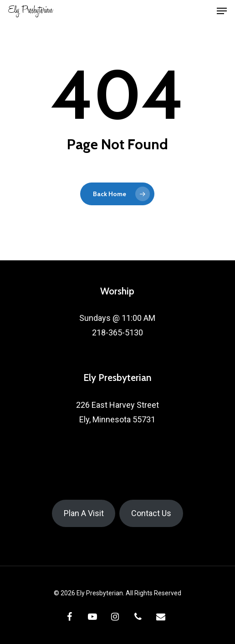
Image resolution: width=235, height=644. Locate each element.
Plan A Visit (84, 513)
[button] (222, 11)
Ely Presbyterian (31, 11)
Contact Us (151, 513)
